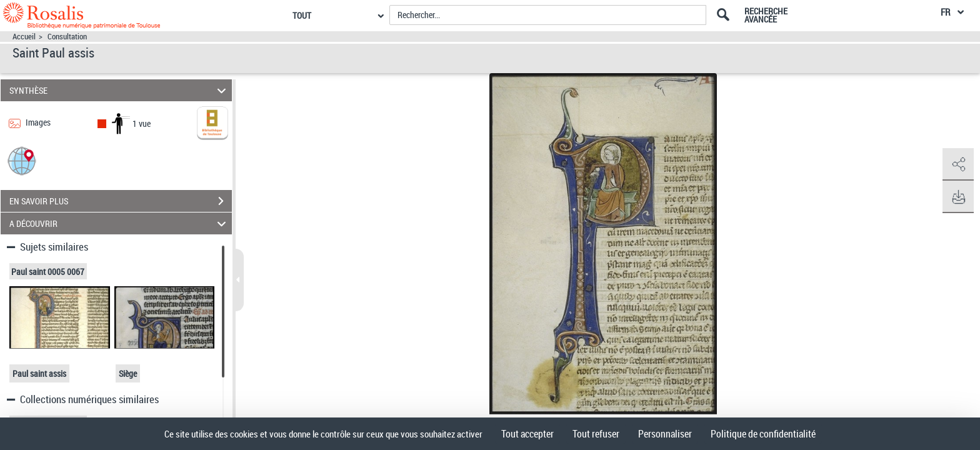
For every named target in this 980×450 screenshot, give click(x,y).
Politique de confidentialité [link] (763, 434)
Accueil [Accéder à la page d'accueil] (24, 37)
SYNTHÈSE (120, 90)
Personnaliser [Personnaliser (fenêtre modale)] (665, 434)
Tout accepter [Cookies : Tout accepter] (527, 434)
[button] (22, 160)
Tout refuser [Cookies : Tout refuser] (596, 434)
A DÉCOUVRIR (120, 223)
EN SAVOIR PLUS (121, 201)
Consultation (67, 37)
